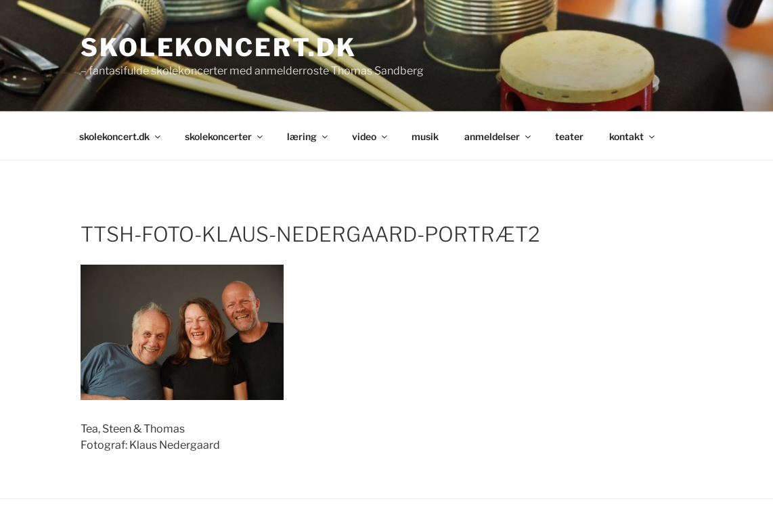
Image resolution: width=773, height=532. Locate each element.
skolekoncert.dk (219, 47)
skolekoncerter (225, 136)
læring (308, 136)
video (371, 136)
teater (569, 136)
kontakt (633, 136)
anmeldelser (499, 136)
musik (425, 136)
